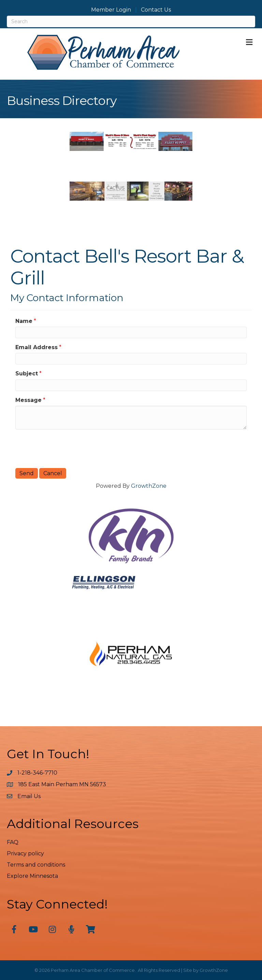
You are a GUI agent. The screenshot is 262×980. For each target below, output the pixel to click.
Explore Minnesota (32, 876)
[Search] (131, 21)
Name (24, 321)
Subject (27, 374)
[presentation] (67, 448)
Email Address (37, 347)
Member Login (111, 10)
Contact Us (156, 10)
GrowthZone (149, 486)
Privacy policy (25, 853)
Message (28, 400)
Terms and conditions (36, 865)
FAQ (13, 842)
